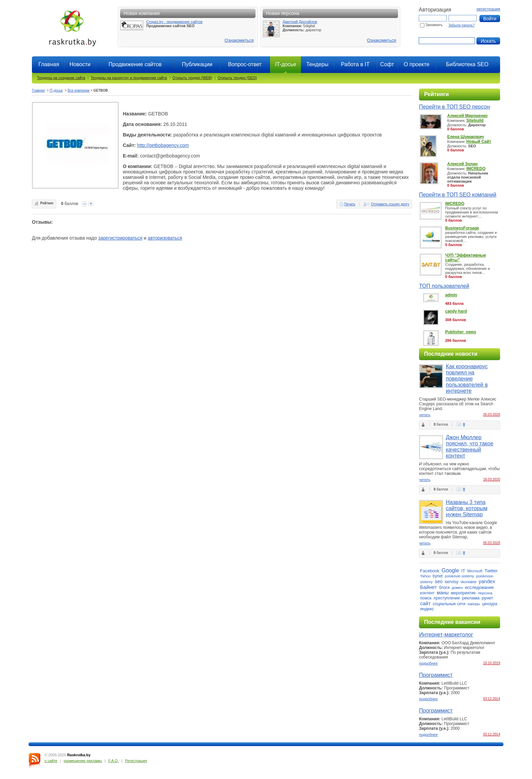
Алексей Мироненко (467, 116)
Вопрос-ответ (245, 64)
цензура (490, 604)
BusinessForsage (462, 228)
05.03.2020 (492, 543)
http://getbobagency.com (163, 145)
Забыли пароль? (462, 25)
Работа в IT (355, 64)
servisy (452, 582)
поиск (426, 598)
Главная (49, 64)
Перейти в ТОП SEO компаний (458, 195)
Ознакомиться (239, 40)
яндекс (427, 609)
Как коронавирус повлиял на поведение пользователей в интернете (467, 379)
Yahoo (425, 576)
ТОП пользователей (444, 286)
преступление (447, 598)
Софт (387, 64)
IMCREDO (476, 169)
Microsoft (475, 571)
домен (457, 588)
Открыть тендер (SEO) (237, 78)
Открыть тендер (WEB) (192, 78)
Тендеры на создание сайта (61, 78)
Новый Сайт (479, 142)
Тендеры (317, 64)
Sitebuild (475, 120)
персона (485, 593)
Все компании (79, 90)
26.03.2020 (492, 415)
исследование (479, 587)
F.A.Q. (113, 761)
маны (443, 593)
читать (425, 415)
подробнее (428, 663)
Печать (350, 204)
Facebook (430, 571)
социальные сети (449, 604)
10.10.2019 (492, 663)
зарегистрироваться (120, 238)
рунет (488, 598)
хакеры (474, 604)
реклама (471, 598)
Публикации (197, 64)
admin (451, 295)
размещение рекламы (83, 761)
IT (463, 571)
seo (439, 581)
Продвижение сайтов (135, 64)
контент (427, 593)
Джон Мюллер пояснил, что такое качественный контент (470, 447)
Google (450, 570)
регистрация (488, 9)
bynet (438, 576)
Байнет (429, 587)
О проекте (416, 64)
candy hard (456, 311)
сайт (425, 603)
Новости (80, 64)
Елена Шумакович (465, 137)
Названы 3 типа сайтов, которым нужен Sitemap (467, 508)
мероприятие (463, 593)
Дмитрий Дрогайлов (300, 22)
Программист (436, 675)
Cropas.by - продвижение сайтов (174, 22)
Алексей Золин (462, 164)
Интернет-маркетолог (446, 635)
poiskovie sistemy (459, 576)
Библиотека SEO (467, 64)
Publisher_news (461, 332)
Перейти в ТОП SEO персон (454, 107)
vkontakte (468, 582)
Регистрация (136, 761)
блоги (444, 588)
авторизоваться (165, 238)
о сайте (51, 761)
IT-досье (56, 90)
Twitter (491, 571)
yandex (487, 581)
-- (84, 204)
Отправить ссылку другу (390, 204)
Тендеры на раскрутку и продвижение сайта (129, 78)
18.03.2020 (492, 479)
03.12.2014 (492, 699)
